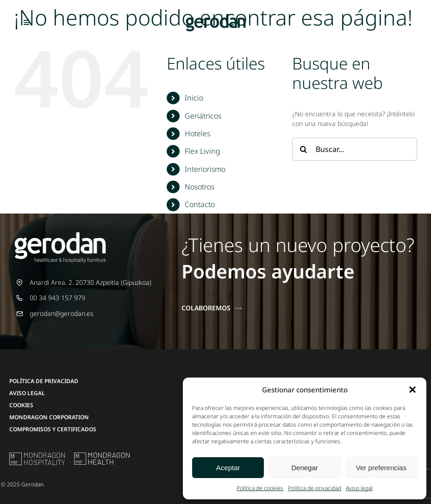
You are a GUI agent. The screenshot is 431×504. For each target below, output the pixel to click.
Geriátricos (203, 116)
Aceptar (228, 468)
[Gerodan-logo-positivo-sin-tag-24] (216, 17)
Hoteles (197, 133)
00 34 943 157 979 (57, 298)
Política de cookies (260, 488)
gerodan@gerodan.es (62, 313)
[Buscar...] (355, 149)
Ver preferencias (381, 468)
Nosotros (200, 187)
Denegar (305, 468)
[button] (412, 390)
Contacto (200, 204)
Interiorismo (205, 169)
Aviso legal (359, 488)
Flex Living (203, 151)
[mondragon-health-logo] (102, 456)
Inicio (194, 98)
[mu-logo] (37, 456)
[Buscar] (304, 149)
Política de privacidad (315, 488)
